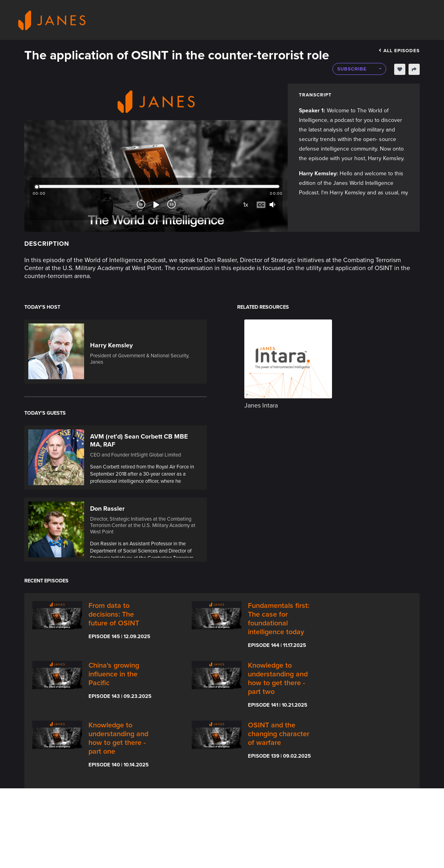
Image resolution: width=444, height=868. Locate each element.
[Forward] (171, 208)
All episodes (399, 51)
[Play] (156, 208)
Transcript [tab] (315, 95)
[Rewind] (141, 208)
